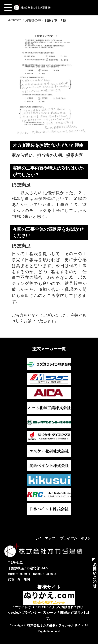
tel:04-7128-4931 (19, 574)
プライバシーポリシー (77, 538)
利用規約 (64, 613)
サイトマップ (45, 538)
